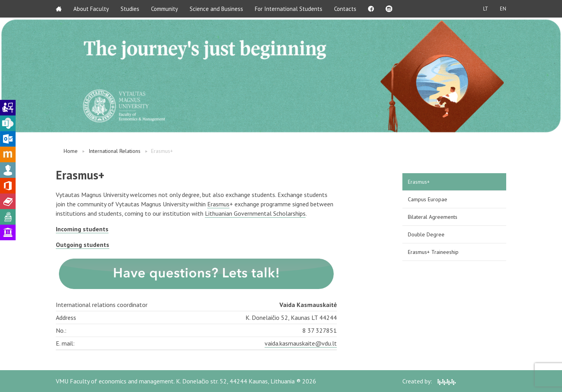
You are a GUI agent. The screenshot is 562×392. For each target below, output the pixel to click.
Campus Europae (428, 199)
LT (486, 9)
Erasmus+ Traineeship (433, 252)
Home (71, 151)
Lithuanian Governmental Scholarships (255, 213)
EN (503, 9)
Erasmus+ (419, 182)
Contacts (345, 9)
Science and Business (216, 9)
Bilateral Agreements (433, 217)
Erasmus (218, 204)
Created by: (429, 381)
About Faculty (91, 9)
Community (165, 9)
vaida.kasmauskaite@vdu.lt (301, 343)
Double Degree (426, 234)
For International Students (289, 9)
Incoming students (82, 229)
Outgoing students (83, 245)
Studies (130, 9)
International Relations (115, 151)
